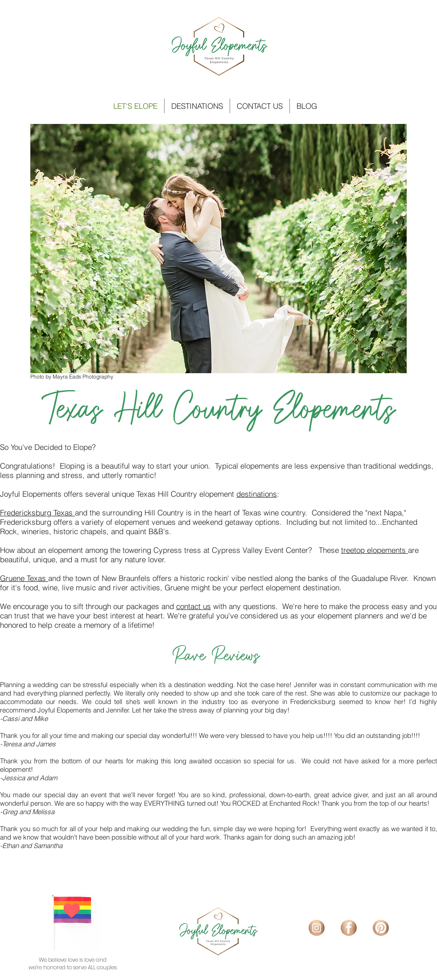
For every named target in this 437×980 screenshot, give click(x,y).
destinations (257, 494)
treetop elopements (375, 550)
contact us (194, 606)
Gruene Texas (24, 578)
